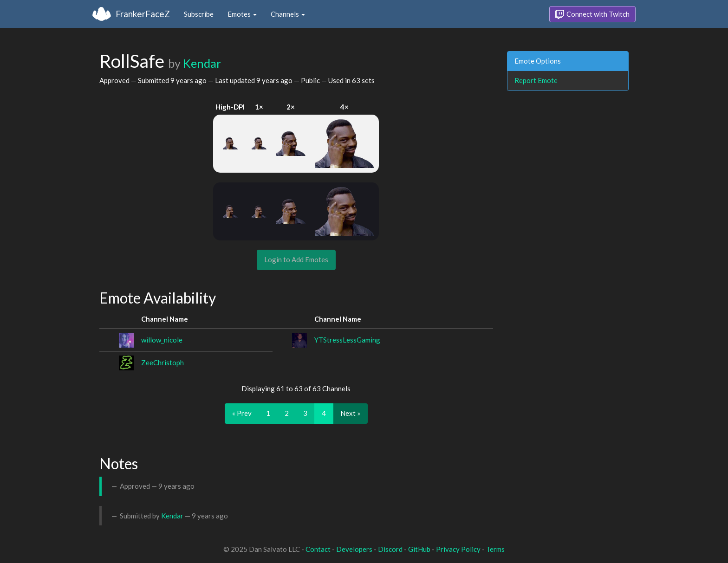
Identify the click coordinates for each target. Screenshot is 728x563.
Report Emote (536, 80)
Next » (350, 413)
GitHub (419, 549)
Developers (354, 549)
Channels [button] (288, 14)
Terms (495, 549)
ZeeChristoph (162, 362)
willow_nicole (162, 340)
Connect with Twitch (592, 14)
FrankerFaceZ (143, 14)
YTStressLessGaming (347, 340)
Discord (390, 549)
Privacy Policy (458, 549)
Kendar (202, 63)
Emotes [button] (242, 14)
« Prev (242, 413)
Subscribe (199, 14)
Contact (318, 549)
